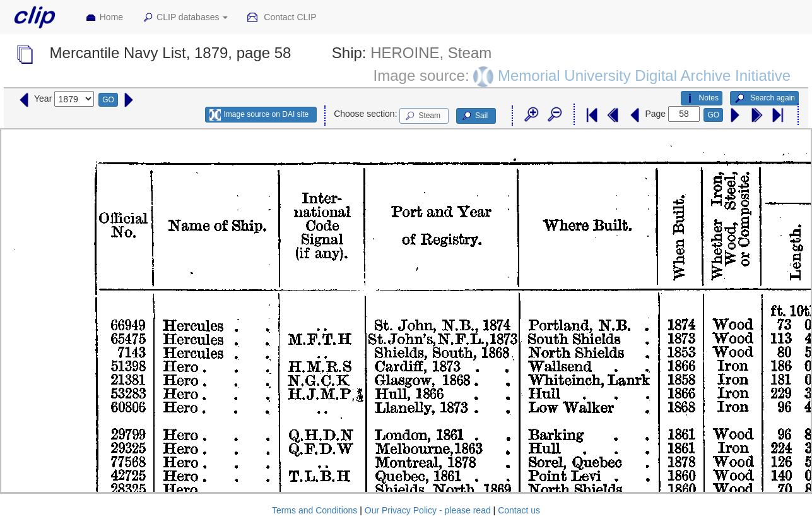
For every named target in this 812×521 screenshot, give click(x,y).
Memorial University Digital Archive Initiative (644, 75)
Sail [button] (474, 116)
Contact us (519, 510)
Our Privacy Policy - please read (428, 510)
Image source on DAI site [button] (259, 115)
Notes (702, 99)
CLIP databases (185, 18)
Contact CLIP (281, 18)
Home (104, 18)
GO (108, 100)
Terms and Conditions (315, 510)
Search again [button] (764, 99)
